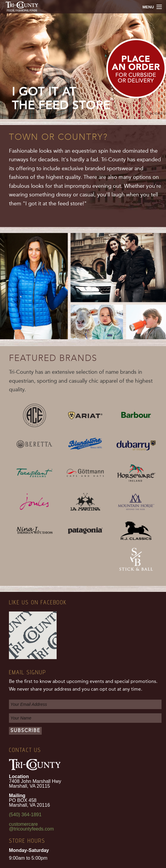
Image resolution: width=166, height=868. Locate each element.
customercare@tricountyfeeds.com (31, 826)
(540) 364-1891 (25, 815)
